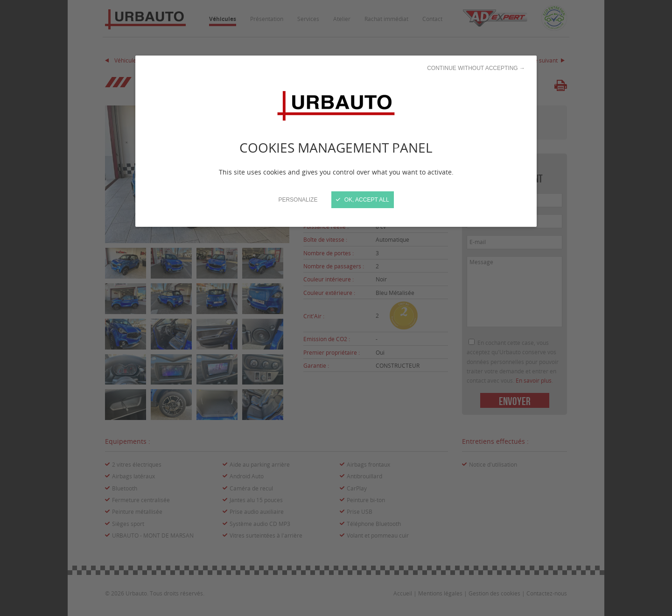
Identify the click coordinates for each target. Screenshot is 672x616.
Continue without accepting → (476, 68)
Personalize (298, 200)
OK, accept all (362, 200)
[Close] (336, 308)
